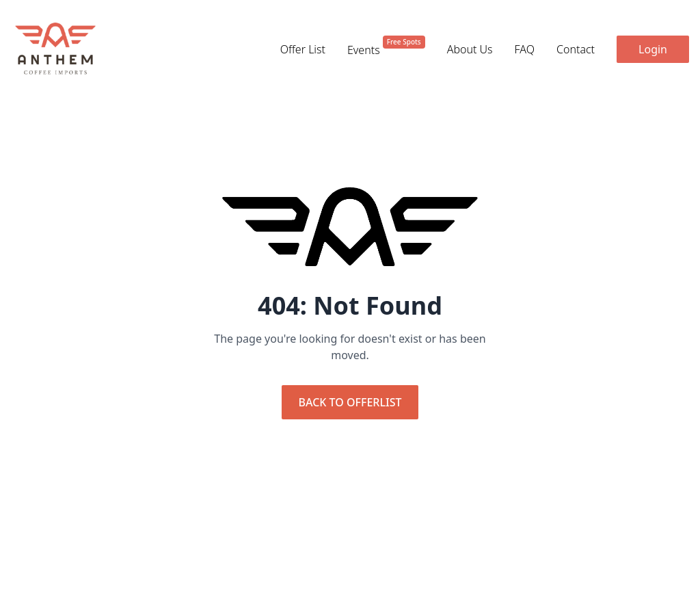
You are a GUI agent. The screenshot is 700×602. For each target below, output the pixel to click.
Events (386, 49)
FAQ (525, 49)
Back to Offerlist (350, 402)
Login (653, 49)
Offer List (303, 49)
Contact (576, 49)
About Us (470, 49)
